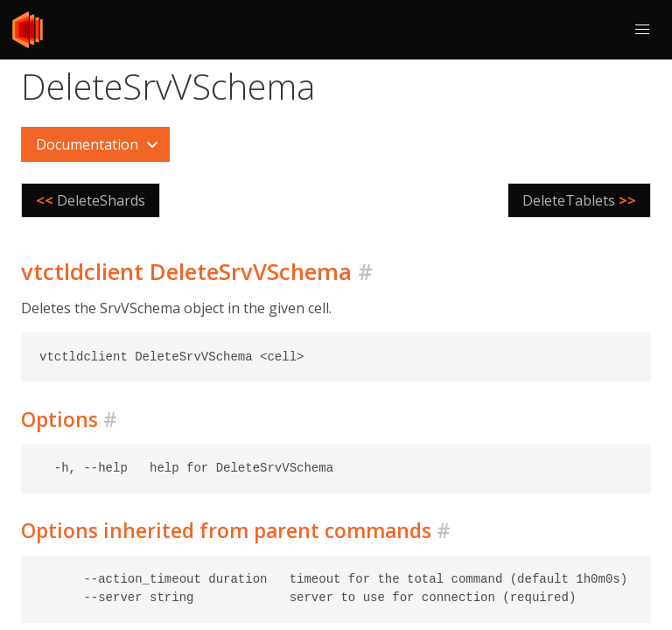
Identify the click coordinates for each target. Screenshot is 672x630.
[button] (642, 30)
